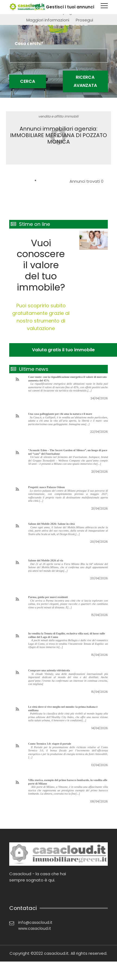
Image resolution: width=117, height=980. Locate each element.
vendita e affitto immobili (58, 116)
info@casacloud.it (35, 922)
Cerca (28, 81)
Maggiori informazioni (48, 20)
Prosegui (84, 20)
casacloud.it (56, 953)
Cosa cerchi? (29, 44)
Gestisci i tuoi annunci (70, 7)
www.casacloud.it (35, 928)
